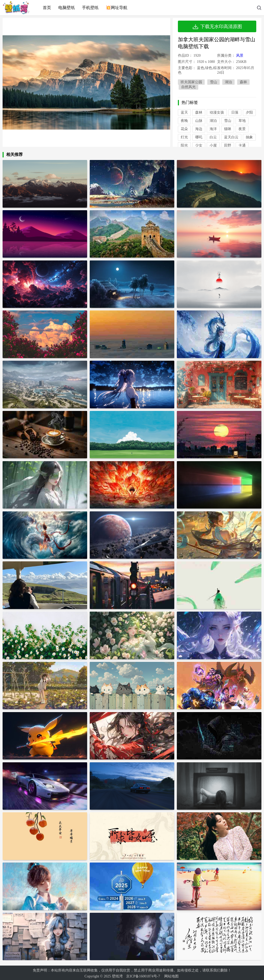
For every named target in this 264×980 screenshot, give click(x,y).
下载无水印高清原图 (217, 27)
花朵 (184, 129)
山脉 (199, 121)
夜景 (242, 129)
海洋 (213, 129)
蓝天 (184, 112)
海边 (199, 129)
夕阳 (249, 112)
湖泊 (228, 82)
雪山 (213, 82)
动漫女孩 (217, 112)
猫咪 (228, 129)
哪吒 (199, 137)
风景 (240, 56)
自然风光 (188, 87)
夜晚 (184, 121)
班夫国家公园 (191, 82)
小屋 (213, 145)
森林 (243, 82)
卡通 (242, 145)
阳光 (184, 145)
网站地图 (171, 975)
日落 (235, 112)
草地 (242, 121)
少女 (199, 145)
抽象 (249, 137)
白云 (213, 137)
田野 (228, 145)
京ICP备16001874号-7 (143, 975)
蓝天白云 (231, 137)
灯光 (184, 137)
